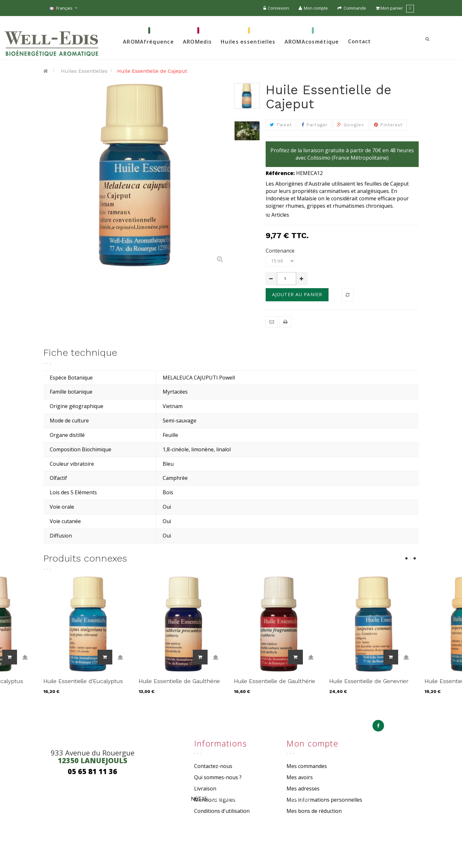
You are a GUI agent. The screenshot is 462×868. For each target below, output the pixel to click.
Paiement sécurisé (216, 822)
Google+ (351, 125)
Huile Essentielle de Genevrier (369, 681)
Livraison (205, 789)
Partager (315, 125)
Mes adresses (303, 789)
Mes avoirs (300, 777)
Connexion (276, 8)
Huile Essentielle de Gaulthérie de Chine (179, 684)
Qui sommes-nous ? (218, 777)
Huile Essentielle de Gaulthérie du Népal (274, 684)
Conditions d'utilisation (222, 811)
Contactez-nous (213, 766)
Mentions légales (215, 800)
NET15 (199, 851)
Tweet (281, 125)
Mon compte (313, 8)
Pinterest (388, 125)
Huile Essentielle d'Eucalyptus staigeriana (83, 684)
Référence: (280, 173)
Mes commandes (307, 766)
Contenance (281, 251)
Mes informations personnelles (324, 800)
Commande (352, 8)
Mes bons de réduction (314, 811)
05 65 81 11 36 (92, 771)
